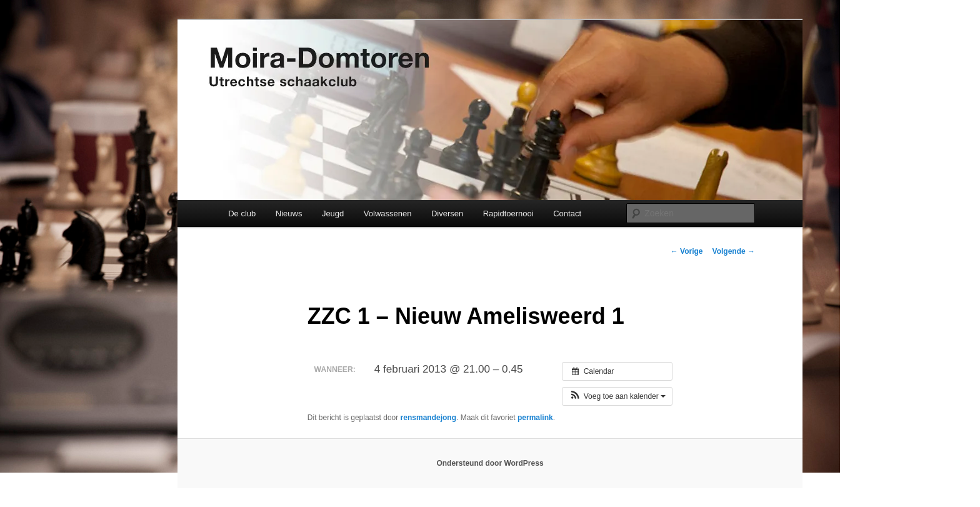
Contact (567, 213)
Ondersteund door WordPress (490, 463)
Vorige (687, 251)
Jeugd (333, 213)
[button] (617, 396)
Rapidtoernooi (508, 213)
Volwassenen (388, 213)
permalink (535, 418)
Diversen (447, 213)
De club (242, 213)
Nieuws (289, 213)
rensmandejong (428, 418)
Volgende (734, 251)
